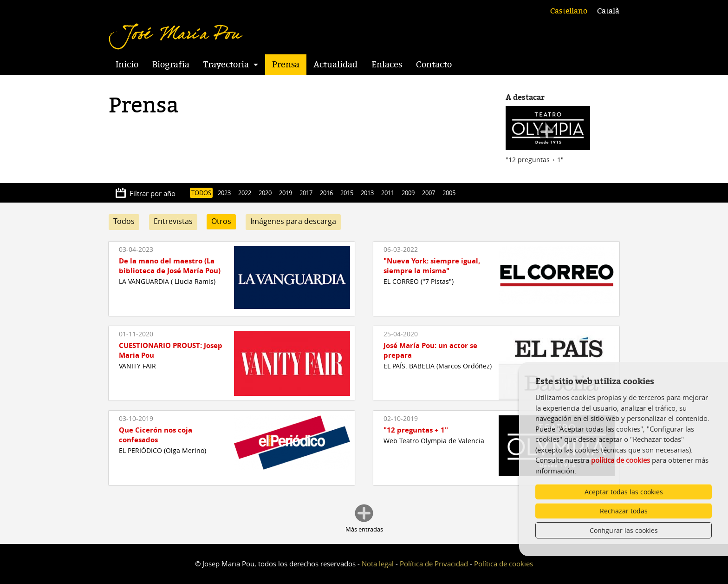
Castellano (569, 11)
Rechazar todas (624, 511)
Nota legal (378, 564)
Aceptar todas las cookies (624, 492)
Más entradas (364, 529)
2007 (429, 193)
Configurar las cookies (624, 530)
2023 (224, 193)
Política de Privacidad (434, 564)
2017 (306, 193)
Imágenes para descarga (293, 221)
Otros (221, 221)
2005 (449, 193)
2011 (388, 193)
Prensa (286, 65)
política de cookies (621, 460)
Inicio (127, 65)
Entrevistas (173, 221)
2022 (245, 193)
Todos (124, 221)
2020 (265, 193)
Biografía (171, 65)
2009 (408, 193)
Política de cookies (504, 564)
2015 (347, 193)
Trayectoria (226, 65)
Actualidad (335, 65)
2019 (286, 193)
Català (608, 11)
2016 (326, 193)
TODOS (201, 193)
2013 (367, 193)
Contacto (434, 65)
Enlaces (387, 65)
